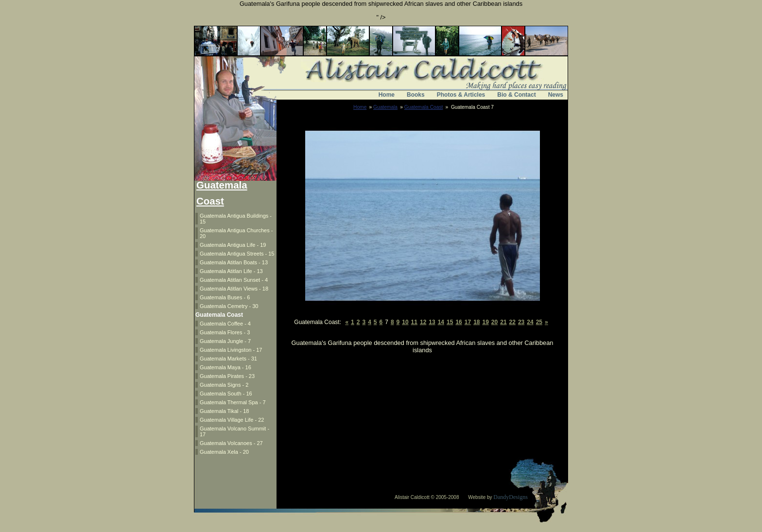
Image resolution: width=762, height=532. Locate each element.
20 (494, 322)
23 (521, 322)
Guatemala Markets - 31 (228, 359)
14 (441, 322)
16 (459, 322)
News (556, 95)
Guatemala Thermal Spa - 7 (233, 402)
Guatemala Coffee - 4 (225, 324)
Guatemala (385, 107)
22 (512, 322)
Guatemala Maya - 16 (225, 367)
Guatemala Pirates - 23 (227, 376)
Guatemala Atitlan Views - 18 (234, 289)
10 (405, 322)
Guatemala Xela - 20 (224, 452)
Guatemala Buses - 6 (225, 297)
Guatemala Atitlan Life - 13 (231, 271)
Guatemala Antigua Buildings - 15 (236, 219)
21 (503, 322)
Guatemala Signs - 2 (224, 385)
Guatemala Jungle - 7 (225, 341)
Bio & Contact (516, 95)
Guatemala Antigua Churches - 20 (236, 233)
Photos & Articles (461, 95)
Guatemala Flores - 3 (225, 332)
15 (450, 322)
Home (387, 95)
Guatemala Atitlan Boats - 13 (234, 262)
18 (476, 322)
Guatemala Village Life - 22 (232, 420)
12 (423, 322)
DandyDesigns (511, 497)
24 (530, 322)
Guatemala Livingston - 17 (231, 350)
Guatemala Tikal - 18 (225, 411)
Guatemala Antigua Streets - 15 (237, 254)
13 (432, 322)
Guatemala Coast (424, 107)
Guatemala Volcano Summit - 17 (234, 431)
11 (414, 322)
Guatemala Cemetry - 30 (229, 306)
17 (468, 322)
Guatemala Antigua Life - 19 (233, 245)
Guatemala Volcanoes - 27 (231, 443)
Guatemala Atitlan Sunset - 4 (234, 280)
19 (485, 322)
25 (539, 322)
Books (416, 95)
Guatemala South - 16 (226, 394)
